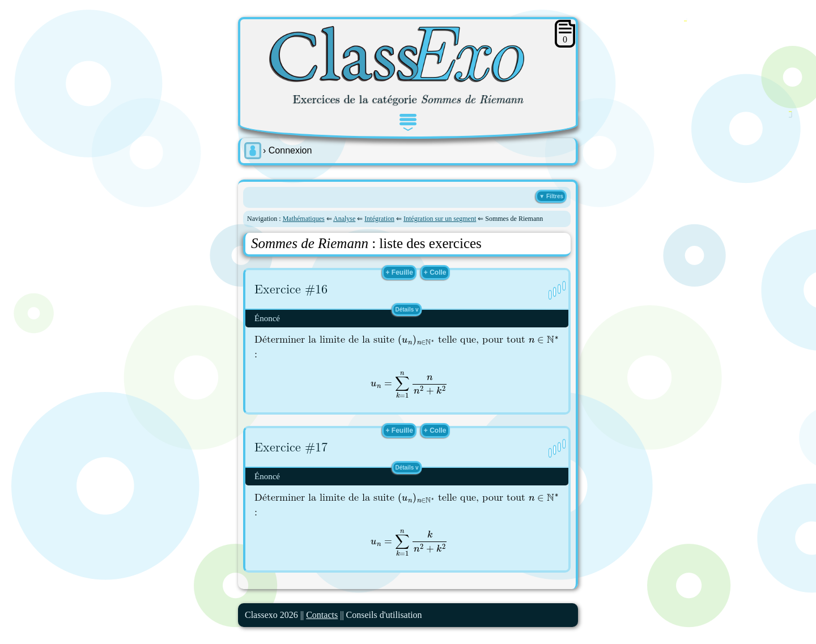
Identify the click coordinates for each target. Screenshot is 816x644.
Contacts (322, 615)
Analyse (344, 219)
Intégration (379, 219)
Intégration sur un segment (440, 219)
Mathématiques (304, 219)
